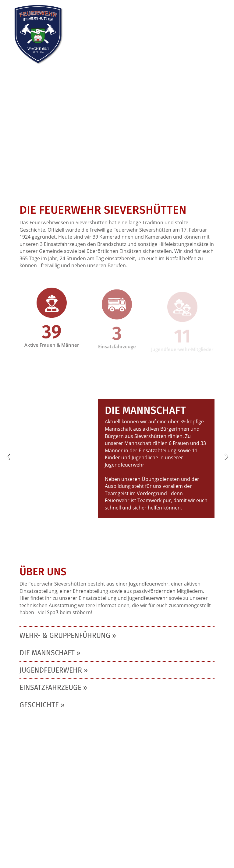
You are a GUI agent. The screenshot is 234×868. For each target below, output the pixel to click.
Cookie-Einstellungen (44, 842)
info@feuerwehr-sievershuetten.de (62, 825)
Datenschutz (68, 833)
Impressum (33, 833)
